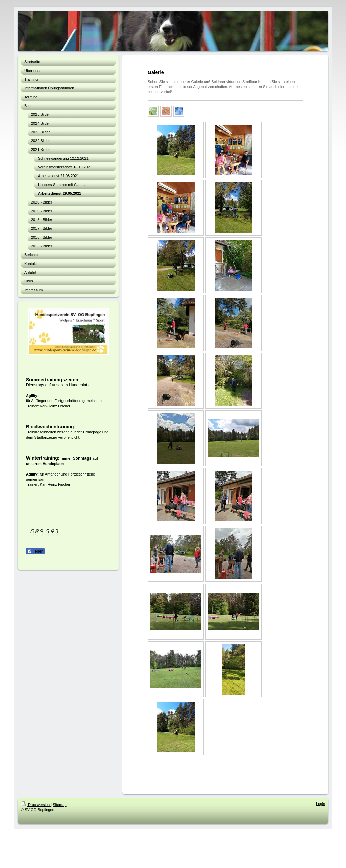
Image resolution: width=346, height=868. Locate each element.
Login (320, 804)
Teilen (35, 551)
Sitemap (59, 805)
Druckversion (36, 805)
